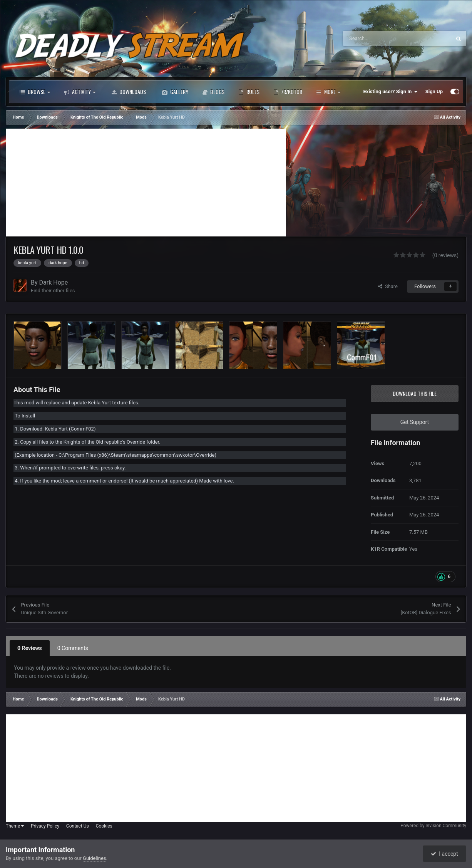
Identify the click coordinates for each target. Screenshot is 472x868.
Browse (35, 92)
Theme (15, 826)
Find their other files (53, 291)
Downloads (129, 92)
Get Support (415, 422)
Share (388, 286)
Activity (80, 92)
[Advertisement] (146, 183)
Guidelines (95, 858)
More (328, 92)
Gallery (175, 92)
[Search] (381, 39)
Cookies (104, 826)
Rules (249, 92)
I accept (444, 854)
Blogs (213, 92)
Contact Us (78, 826)
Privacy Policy (45, 826)
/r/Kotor (288, 92)
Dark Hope (54, 282)
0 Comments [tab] (73, 648)
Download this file (415, 393)
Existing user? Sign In (391, 92)
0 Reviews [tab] (30, 648)
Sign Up (434, 91)
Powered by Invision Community (433, 826)
